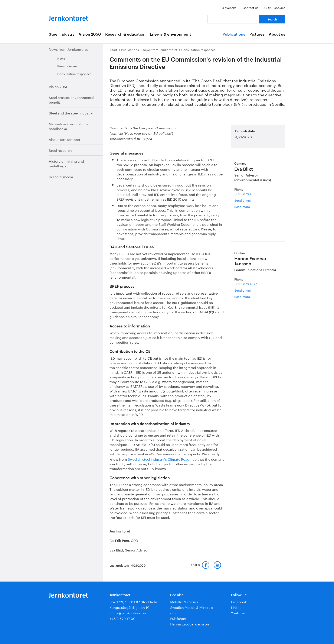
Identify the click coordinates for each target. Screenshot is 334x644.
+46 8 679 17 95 (246, 194)
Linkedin (238, 607)
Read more (245, 206)
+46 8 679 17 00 (122, 618)
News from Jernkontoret (68, 49)
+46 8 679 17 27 (246, 284)
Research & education (125, 34)
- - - (173, 613)
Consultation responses (74, 74)
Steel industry (62, 34)
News (61, 58)
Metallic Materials (184, 601)
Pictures (257, 34)
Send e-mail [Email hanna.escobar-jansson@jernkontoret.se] (243, 290)
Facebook (239, 601)
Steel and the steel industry (71, 113)
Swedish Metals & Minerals (192, 607)
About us (277, 34)
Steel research (60, 150)
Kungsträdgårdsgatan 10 (130, 607)
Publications (234, 34)
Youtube (238, 613)
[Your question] (233, 19)
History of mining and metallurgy (66, 163)
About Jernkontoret (65, 139)
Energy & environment (170, 34)
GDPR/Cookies (275, 7)
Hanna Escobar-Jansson (190, 624)
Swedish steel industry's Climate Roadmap (162, 459)
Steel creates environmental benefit (71, 99)
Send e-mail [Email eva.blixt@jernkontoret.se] (243, 200)
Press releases (67, 66)
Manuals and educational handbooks (69, 126)
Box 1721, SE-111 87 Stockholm (134, 601)
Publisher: (178, 618)
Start (114, 49)
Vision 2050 (90, 34)
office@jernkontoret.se (128, 613)
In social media (61, 176)
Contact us (250, 7)
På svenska (229, 7)
